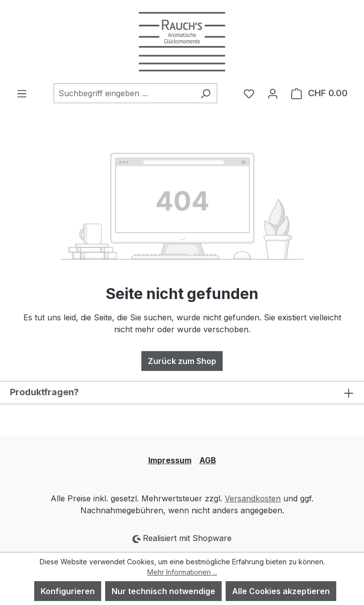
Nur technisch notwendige (163, 591)
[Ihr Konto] (273, 93)
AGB (208, 460)
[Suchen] (206, 93)
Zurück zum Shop (182, 361)
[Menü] (22, 93)
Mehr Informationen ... (182, 572)
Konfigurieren (68, 591)
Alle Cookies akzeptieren (281, 591)
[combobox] (124, 93)
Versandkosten (253, 498)
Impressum (170, 460)
